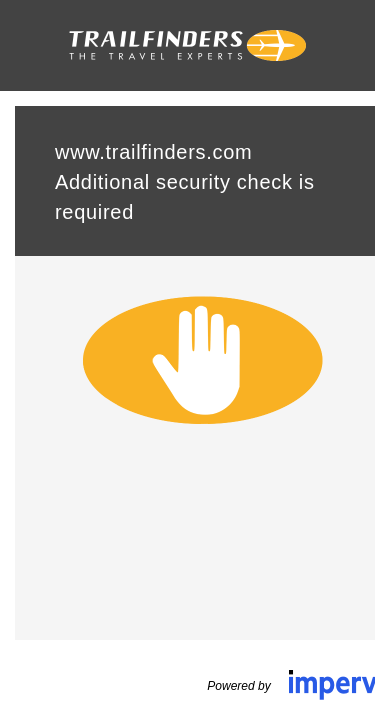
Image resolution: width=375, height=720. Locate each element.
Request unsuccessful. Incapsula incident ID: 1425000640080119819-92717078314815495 (187, 360)
